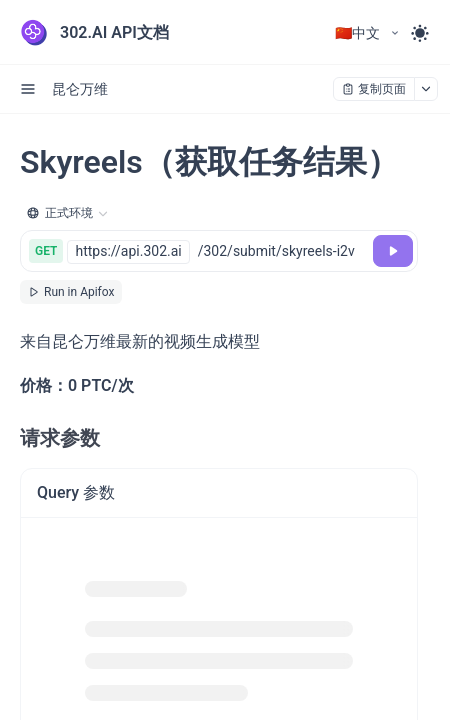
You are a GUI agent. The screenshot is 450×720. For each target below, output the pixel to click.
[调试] (393, 251)
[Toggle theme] (420, 33)
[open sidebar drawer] (28, 89)
